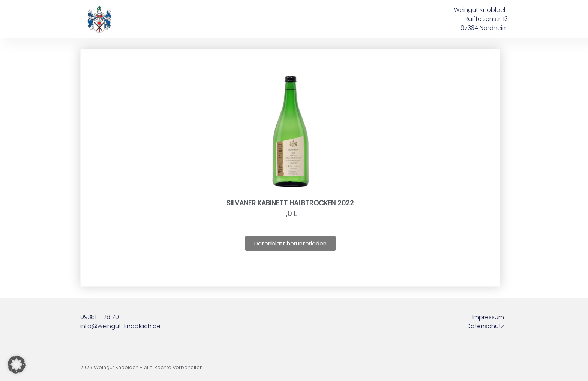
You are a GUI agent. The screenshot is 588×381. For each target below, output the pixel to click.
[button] (16, 365)
